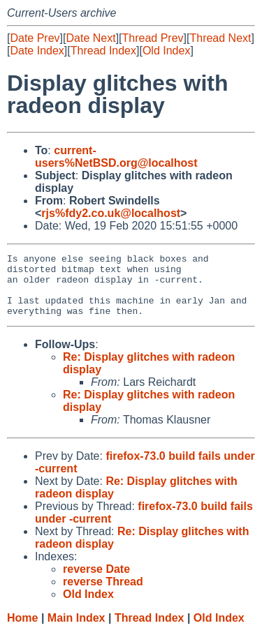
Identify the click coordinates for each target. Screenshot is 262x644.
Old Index (166, 51)
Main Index (77, 630)
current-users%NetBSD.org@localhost (116, 157)
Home (22, 630)
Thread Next (220, 38)
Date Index (37, 51)
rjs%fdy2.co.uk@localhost (111, 213)
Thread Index (103, 51)
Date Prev (35, 38)
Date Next (90, 38)
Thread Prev (153, 38)
